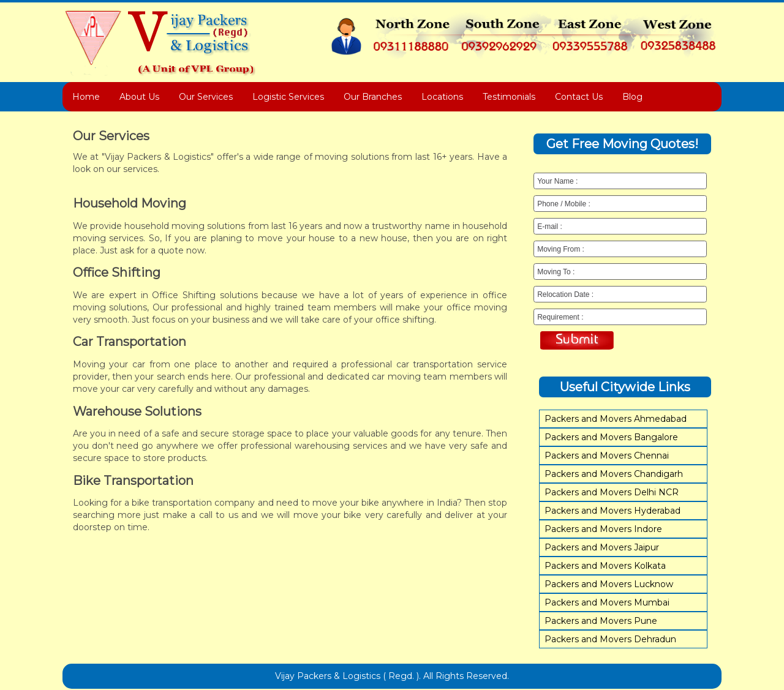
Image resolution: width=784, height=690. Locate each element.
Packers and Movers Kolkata (605, 566)
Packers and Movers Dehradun (610, 639)
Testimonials (509, 97)
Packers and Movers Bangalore (611, 437)
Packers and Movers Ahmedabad (616, 419)
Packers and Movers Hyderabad (612, 511)
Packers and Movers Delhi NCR (612, 492)
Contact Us (579, 97)
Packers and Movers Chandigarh (614, 474)
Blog (632, 97)
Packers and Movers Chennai (607, 456)
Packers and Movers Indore (603, 529)
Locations (442, 97)
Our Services (206, 97)
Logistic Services (288, 97)
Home (86, 97)
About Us (139, 97)
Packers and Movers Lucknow (609, 584)
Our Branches (373, 97)
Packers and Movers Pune (601, 621)
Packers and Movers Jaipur (602, 547)
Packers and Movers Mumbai (607, 602)
